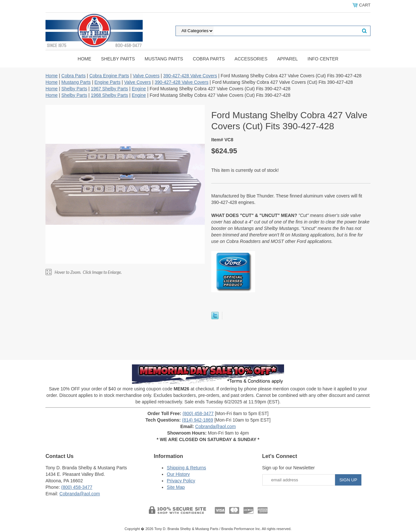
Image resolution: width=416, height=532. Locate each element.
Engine (139, 89)
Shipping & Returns (186, 468)
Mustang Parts (164, 59)
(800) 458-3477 (198, 413)
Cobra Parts (209, 59)
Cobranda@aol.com (216, 426)
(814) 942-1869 (198, 420)
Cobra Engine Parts (109, 76)
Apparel (288, 59)
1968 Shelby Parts (110, 95)
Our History (178, 474)
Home (84, 59)
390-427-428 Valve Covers (190, 76)
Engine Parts (107, 82)
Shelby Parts (118, 59)
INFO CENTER (323, 59)
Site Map (176, 487)
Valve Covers (146, 76)
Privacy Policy (181, 481)
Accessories (251, 59)
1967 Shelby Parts (110, 89)
